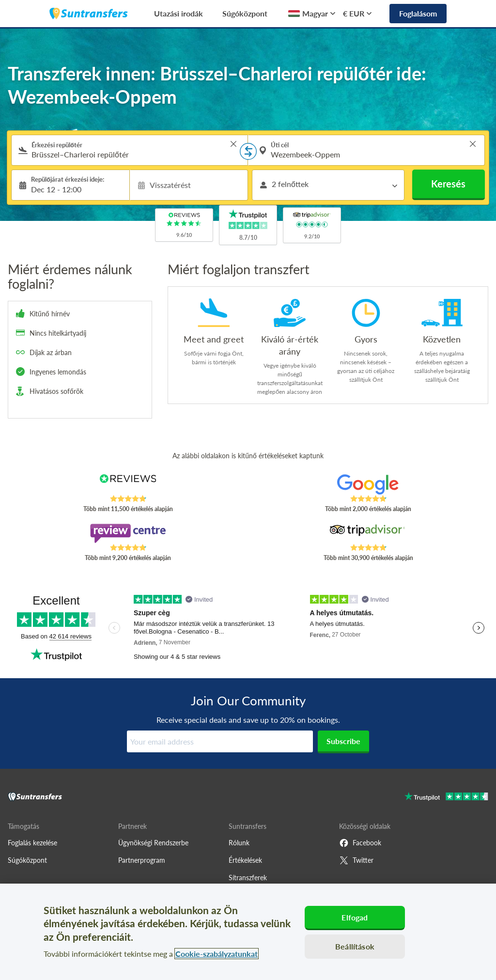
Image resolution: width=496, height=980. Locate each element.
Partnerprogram (142, 860)
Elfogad (355, 917)
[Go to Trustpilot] (446, 798)
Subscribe (343, 741)
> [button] (233, 144)
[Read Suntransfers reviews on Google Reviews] (368, 484)
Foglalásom (418, 13)
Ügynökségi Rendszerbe (153, 843)
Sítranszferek (248, 878)
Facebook (360, 843)
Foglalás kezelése (32, 843)
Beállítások (355, 946)
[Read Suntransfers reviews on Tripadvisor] (368, 533)
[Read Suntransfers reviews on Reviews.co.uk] (128, 484)
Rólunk (239, 843)
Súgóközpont (245, 13)
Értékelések (245, 860)
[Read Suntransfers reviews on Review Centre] (128, 533)
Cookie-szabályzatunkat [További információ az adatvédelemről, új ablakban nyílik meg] (217, 954)
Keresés (448, 184)
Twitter (356, 860)
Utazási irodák (178, 13)
